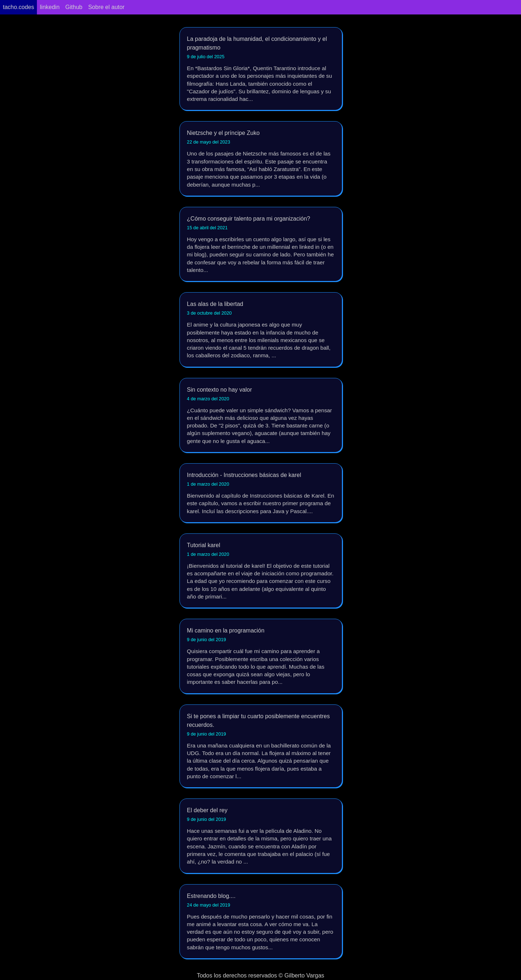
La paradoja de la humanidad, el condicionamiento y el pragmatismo (261, 69)
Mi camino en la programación (261, 657)
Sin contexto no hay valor (261, 416)
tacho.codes (18, 7)
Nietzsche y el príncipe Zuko (261, 159)
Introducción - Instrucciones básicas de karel (261, 493)
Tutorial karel (261, 571)
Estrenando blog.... (261, 922)
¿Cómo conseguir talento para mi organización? (261, 245)
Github (74, 7)
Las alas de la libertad (261, 330)
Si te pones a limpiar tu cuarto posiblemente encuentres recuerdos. (261, 747)
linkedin (50, 7)
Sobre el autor (107, 7)
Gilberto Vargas (304, 975)
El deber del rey (261, 836)
